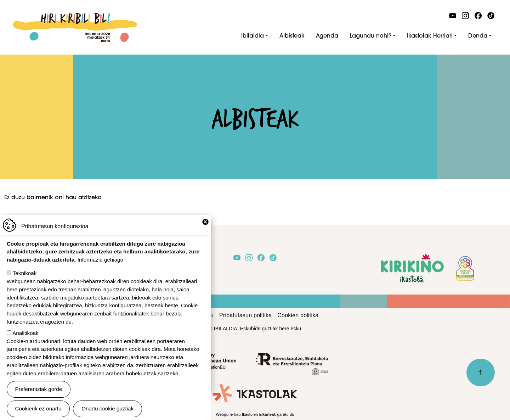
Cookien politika (298, 315)
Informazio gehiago (100, 267)
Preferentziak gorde (39, 397)
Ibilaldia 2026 (75, 17)
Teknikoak (25, 281)
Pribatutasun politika (245, 315)
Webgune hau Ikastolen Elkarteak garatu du (255, 414)
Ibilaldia (253, 36)
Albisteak (292, 36)
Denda (478, 36)
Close (205, 230)
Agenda (327, 36)
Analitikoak (25, 341)
